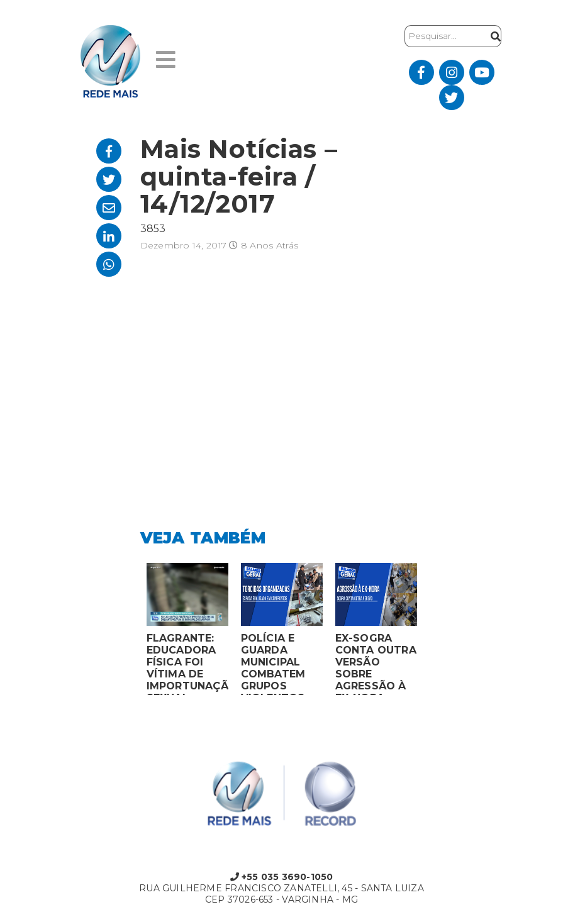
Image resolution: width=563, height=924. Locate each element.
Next (433, 632)
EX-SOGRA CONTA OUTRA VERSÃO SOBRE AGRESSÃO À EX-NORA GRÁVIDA (376, 664)
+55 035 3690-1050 (282, 877)
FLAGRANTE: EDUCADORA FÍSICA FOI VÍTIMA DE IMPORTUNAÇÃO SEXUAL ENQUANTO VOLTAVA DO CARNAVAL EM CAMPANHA (187, 664)
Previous (131, 632)
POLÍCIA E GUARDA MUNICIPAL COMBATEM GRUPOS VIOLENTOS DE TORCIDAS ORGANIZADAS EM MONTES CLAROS (281, 664)
